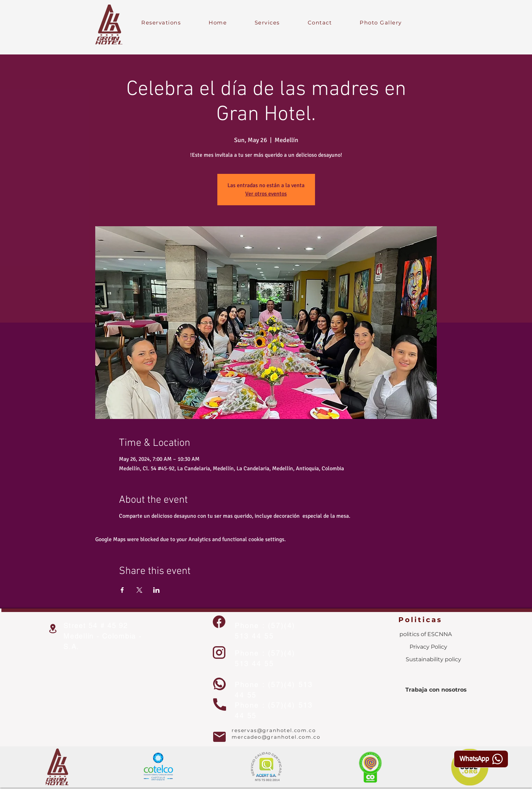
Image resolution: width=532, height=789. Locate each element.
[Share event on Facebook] (122, 590)
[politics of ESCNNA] (425, 634)
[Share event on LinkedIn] (156, 590)
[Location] (53, 629)
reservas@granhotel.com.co (274, 730)
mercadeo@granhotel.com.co (276, 737)
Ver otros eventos (266, 194)
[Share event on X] (139, 590)
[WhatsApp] (481, 759)
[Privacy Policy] (428, 647)
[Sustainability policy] (433, 659)
